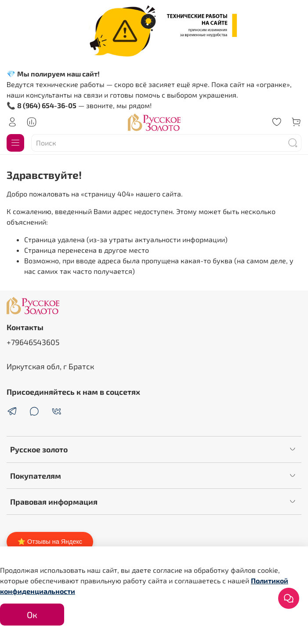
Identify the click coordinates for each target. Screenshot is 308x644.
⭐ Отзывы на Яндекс (50, 542)
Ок (32, 615)
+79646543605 (33, 342)
